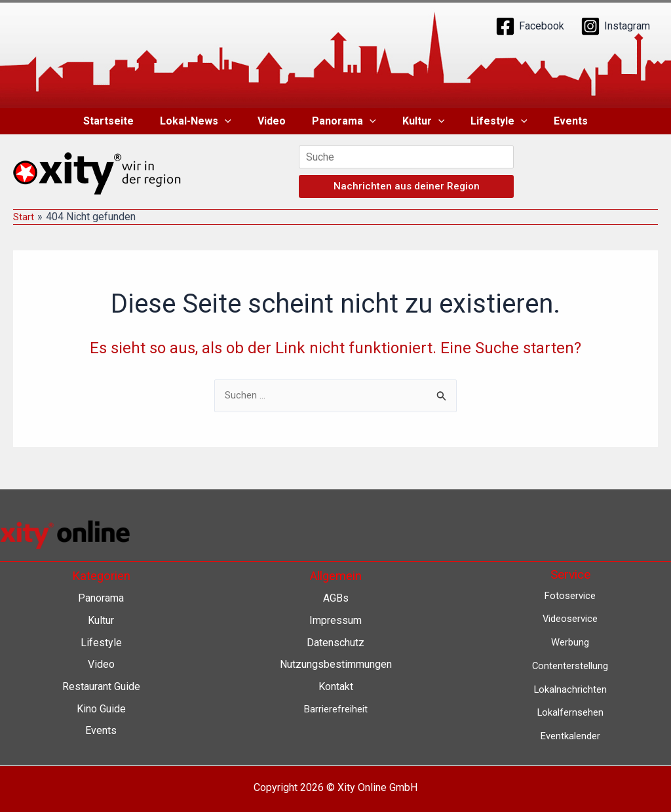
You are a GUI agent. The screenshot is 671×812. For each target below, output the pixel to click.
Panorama (344, 121)
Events (555, 121)
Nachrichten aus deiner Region (407, 186)
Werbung (570, 642)
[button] (235, 121)
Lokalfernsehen (570, 712)
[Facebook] (530, 26)
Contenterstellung (570, 666)
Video (277, 121)
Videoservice (570, 619)
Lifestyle (489, 121)
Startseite (124, 121)
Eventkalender (570, 736)
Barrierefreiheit (336, 709)
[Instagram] (615, 26)
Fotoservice (570, 595)
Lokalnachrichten (570, 689)
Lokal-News (206, 121)
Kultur (418, 121)
